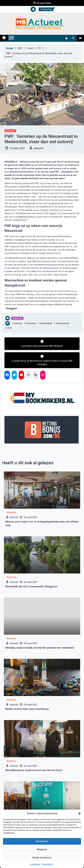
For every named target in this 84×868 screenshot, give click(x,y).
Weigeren (42, 849)
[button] (80, 813)
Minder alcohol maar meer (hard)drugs (27, 709)
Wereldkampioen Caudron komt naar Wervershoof (34, 770)
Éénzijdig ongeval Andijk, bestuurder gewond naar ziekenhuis (40, 648)
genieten (31, 323)
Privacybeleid (47, 864)
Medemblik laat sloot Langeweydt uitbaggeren (31, 586)
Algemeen (10, 131)
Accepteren (42, 841)
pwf (10, 328)
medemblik (46, 323)
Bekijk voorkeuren (42, 858)
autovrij (18, 323)
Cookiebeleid (35, 864)
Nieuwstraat (63, 323)
